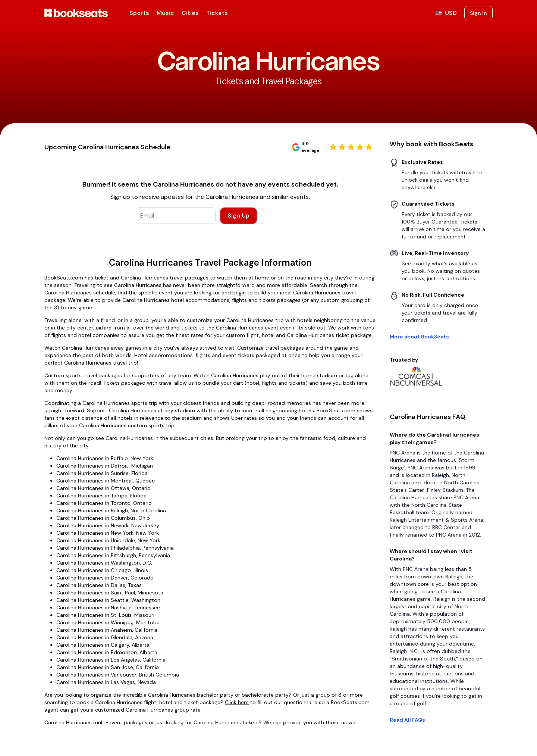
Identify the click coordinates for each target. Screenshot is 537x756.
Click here (237, 702)
